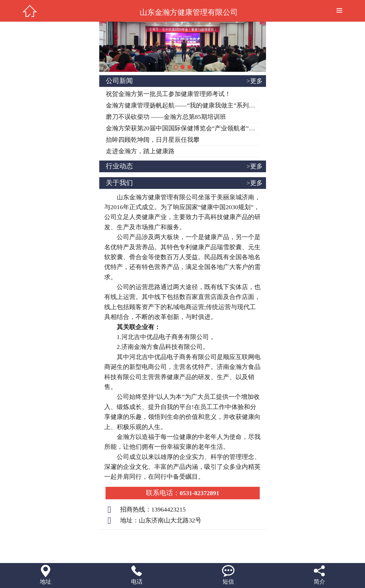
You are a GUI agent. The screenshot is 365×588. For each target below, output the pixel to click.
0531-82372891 (183, 493)
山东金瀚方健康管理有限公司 (189, 12)
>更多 (255, 81)
